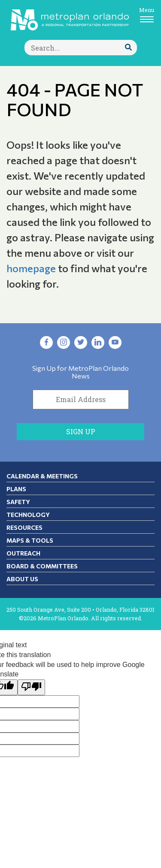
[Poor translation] (31, 687)
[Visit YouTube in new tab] (115, 342)
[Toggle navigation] (147, 14)
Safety (18, 502)
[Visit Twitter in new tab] (81, 342)
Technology (28, 515)
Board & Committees (42, 566)
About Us (22, 579)
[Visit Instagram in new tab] (64, 342)
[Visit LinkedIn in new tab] (98, 342)
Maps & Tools (30, 540)
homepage (31, 268)
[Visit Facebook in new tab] (46, 342)
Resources (24, 527)
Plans (16, 489)
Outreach (23, 553)
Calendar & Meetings (42, 476)
